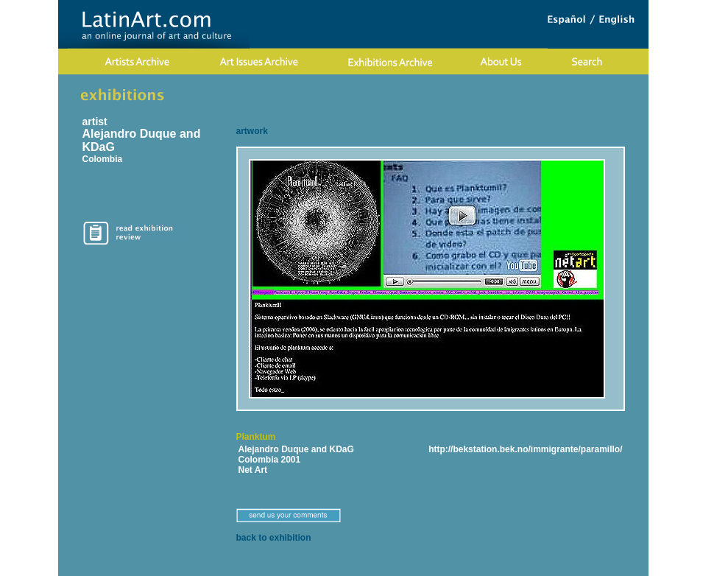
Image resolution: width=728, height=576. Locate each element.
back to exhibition (274, 538)
